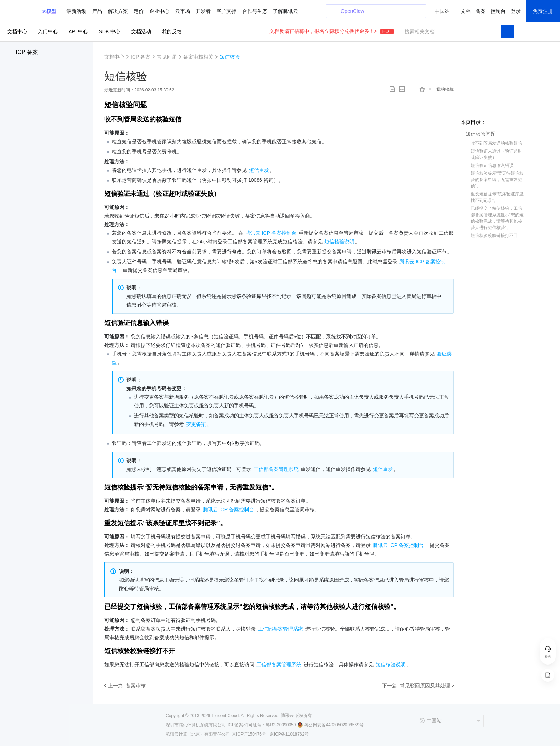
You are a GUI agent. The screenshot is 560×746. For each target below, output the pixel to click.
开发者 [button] (203, 11)
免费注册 (543, 11)
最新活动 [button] (76, 11)
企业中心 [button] (159, 11)
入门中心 (48, 31)
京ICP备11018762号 (289, 734)
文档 (466, 11)
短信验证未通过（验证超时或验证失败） (496, 154)
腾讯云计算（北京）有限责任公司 (198, 734)
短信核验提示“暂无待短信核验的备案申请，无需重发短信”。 (497, 180)
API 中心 (78, 31)
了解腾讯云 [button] (285, 11)
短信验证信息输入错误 (492, 165)
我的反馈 (172, 31)
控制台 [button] (498, 11)
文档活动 (141, 31)
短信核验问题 (481, 134)
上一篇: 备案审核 (127, 686)
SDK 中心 (109, 31)
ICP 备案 (27, 52)
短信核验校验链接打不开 (494, 235)
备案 (481, 11)
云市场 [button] (182, 11)
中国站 (442, 11)
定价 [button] (139, 11)
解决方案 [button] (118, 11)
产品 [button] (97, 11)
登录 (516, 11)
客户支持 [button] (226, 11)
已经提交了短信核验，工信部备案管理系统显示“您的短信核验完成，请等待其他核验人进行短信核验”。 (497, 218)
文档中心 (17, 31)
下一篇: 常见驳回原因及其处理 (416, 686)
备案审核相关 (198, 57)
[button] (49, 11)
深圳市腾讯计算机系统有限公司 (196, 725)
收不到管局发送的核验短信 (496, 143)
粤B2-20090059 (281, 725)
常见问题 (167, 57)
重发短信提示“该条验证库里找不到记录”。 (497, 197)
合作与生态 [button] (255, 11)
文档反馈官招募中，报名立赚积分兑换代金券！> (331, 31)
